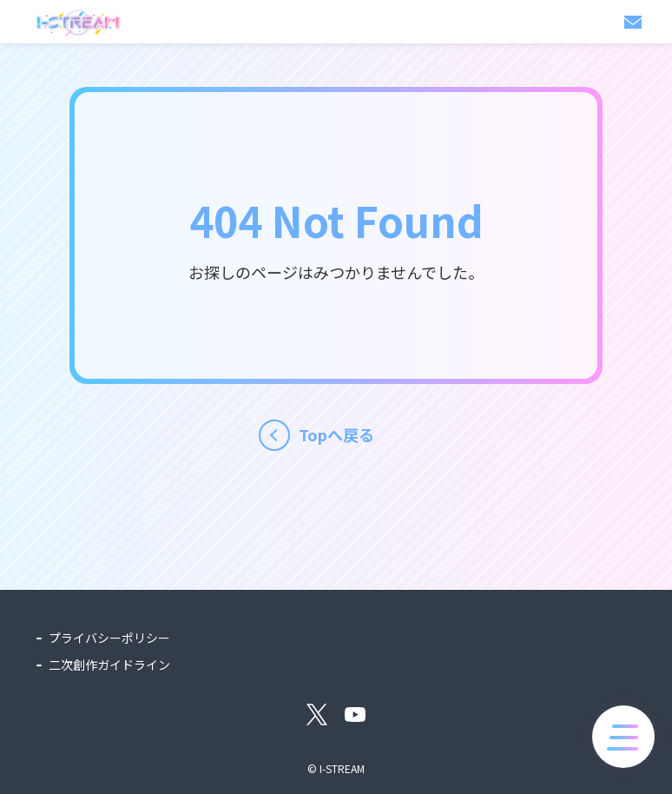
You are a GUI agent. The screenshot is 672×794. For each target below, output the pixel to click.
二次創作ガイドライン (109, 665)
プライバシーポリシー (109, 638)
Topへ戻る (336, 434)
